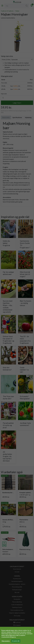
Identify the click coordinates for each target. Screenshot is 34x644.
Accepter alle (16, 641)
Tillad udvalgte (6, 641)
